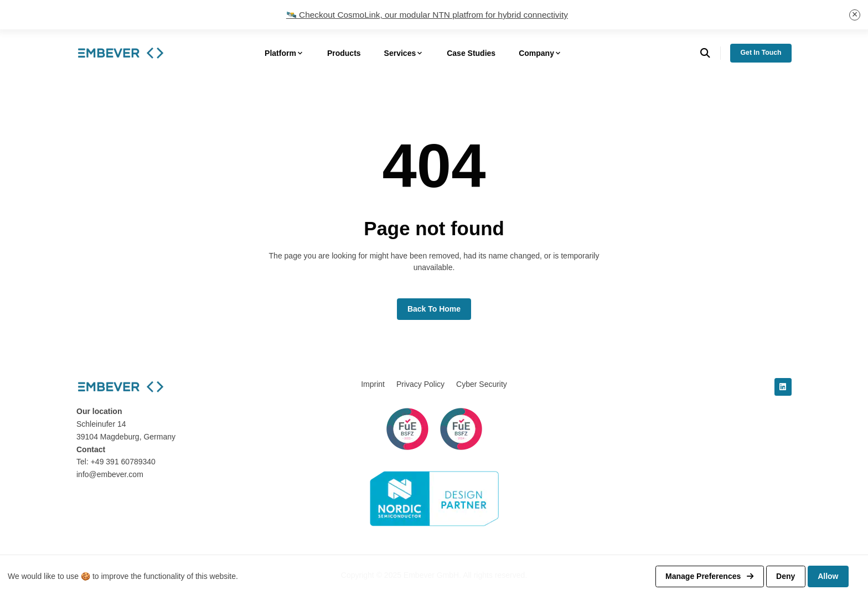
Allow (828, 576)
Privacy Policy (420, 384)
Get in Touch (761, 53)
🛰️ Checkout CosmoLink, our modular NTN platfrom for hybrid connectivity (427, 15)
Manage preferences (709, 576)
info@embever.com (110, 474)
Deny (786, 576)
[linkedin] (783, 387)
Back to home (434, 309)
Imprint (373, 384)
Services (404, 53)
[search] (711, 53)
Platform (284, 53)
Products (344, 53)
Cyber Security (482, 384)
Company (540, 53)
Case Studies (471, 53)
